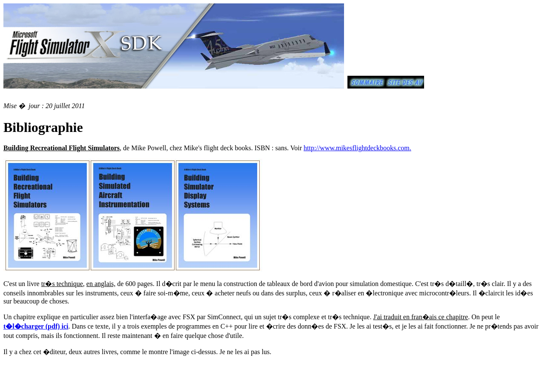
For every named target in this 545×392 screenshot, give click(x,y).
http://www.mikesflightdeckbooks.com (357, 148)
